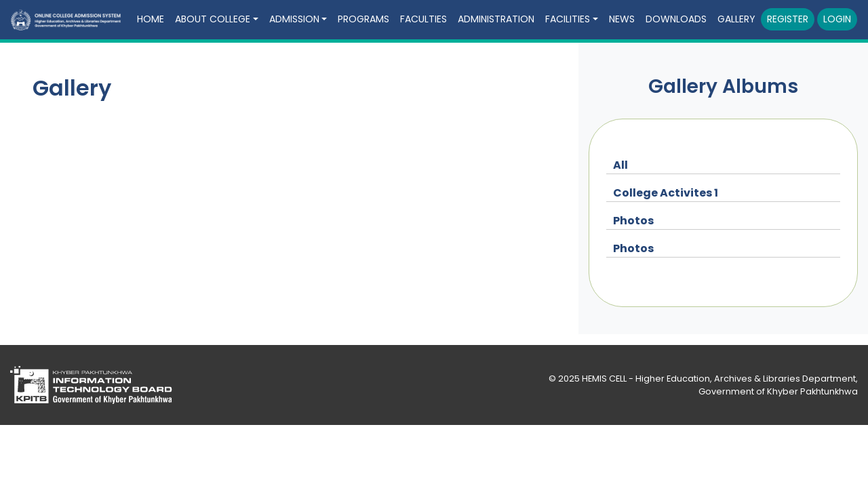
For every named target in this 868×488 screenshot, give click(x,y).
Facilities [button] (568, 19)
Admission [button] (294, 19)
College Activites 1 (666, 193)
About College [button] (213, 19)
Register (788, 19)
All (620, 165)
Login (837, 19)
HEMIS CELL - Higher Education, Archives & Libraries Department (719, 379)
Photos (633, 221)
